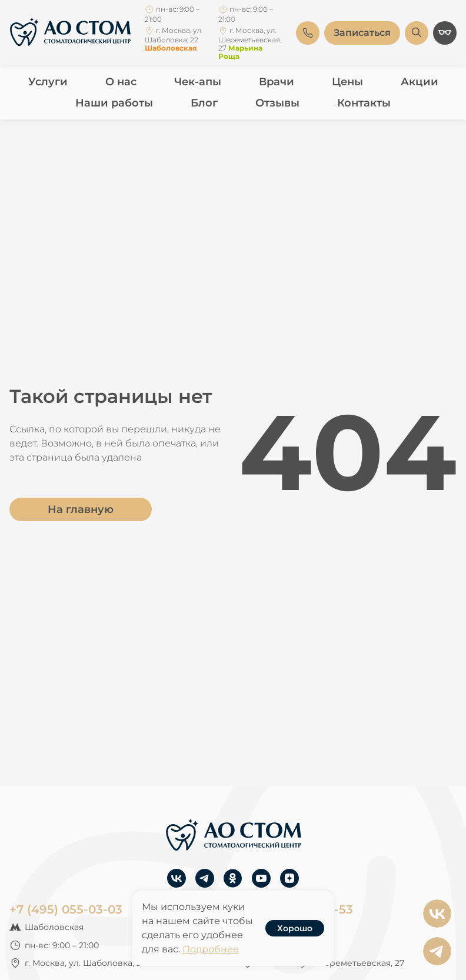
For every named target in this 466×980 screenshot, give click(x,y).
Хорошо (295, 928)
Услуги (48, 82)
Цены (347, 82)
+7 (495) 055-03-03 (66, 909)
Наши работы (114, 103)
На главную (81, 509)
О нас (121, 82)
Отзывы (277, 103)
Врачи (277, 82)
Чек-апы (198, 82)
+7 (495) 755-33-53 (297, 909)
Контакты (364, 103)
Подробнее (211, 949)
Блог (204, 103)
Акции (420, 82)
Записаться (362, 33)
